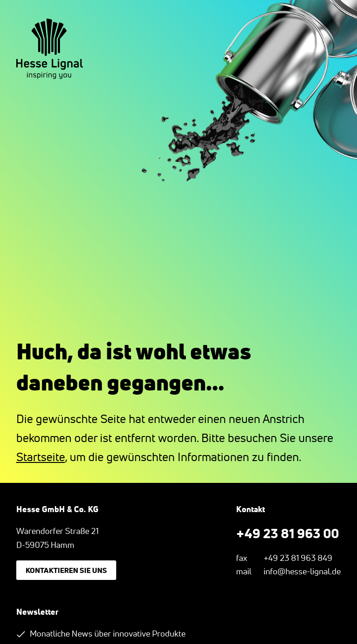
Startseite (41, 457)
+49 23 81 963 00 (288, 533)
